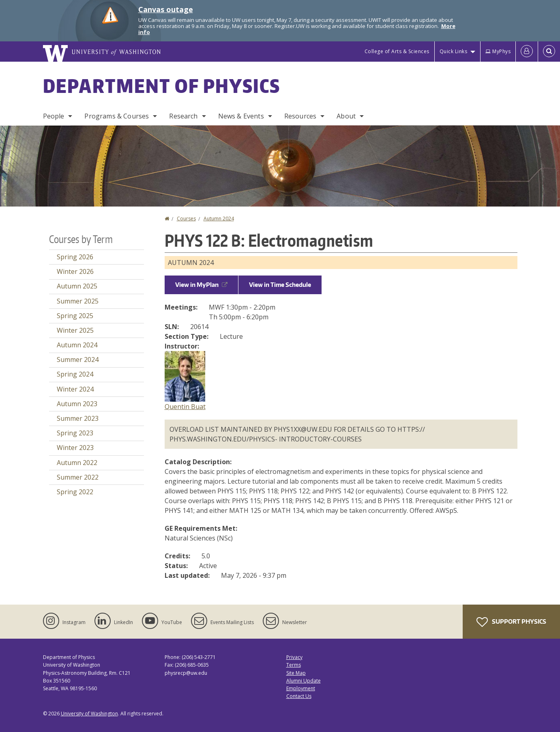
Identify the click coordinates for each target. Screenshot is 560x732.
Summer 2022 (78, 477)
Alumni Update (304, 681)
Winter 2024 (75, 389)
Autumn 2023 (77, 404)
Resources (300, 116)
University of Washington (89, 714)
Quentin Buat (185, 407)
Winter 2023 (75, 448)
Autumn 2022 (77, 463)
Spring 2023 (75, 433)
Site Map (296, 673)
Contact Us (299, 696)
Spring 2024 (75, 374)
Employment (301, 688)
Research (183, 116)
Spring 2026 (75, 257)
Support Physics (511, 622)
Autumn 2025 (77, 286)
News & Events (241, 116)
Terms (294, 665)
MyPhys (498, 51)
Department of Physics (162, 86)
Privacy (294, 657)
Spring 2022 (75, 492)
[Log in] (527, 52)
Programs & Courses (117, 116)
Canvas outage (166, 9)
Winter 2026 (75, 271)
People (54, 116)
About (346, 116)
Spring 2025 (75, 316)
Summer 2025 (78, 301)
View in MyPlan (201, 285)
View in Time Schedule (280, 285)
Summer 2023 (78, 418)
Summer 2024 (78, 360)
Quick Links (454, 51)
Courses (186, 219)
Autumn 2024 (219, 219)
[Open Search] (549, 52)
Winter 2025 (75, 330)
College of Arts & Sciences (397, 51)
